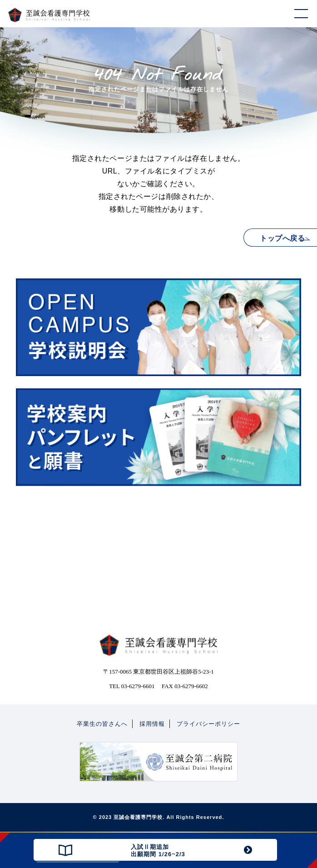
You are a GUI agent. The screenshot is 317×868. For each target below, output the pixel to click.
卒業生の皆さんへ (102, 724)
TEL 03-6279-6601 (132, 686)
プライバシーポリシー (208, 724)
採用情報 (152, 724)
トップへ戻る (282, 238)
